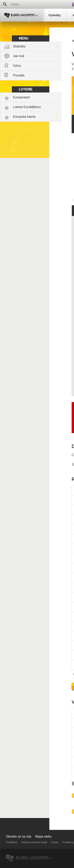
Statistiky (19, 46)
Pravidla (19, 75)
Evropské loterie (24, 117)
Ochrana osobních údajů (34, 842)
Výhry (17, 66)
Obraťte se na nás (19, 836)
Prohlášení (12, 842)
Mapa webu (44, 836)
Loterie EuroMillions (27, 107)
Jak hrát (19, 56)
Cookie (55, 842)
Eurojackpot (21, 97)
